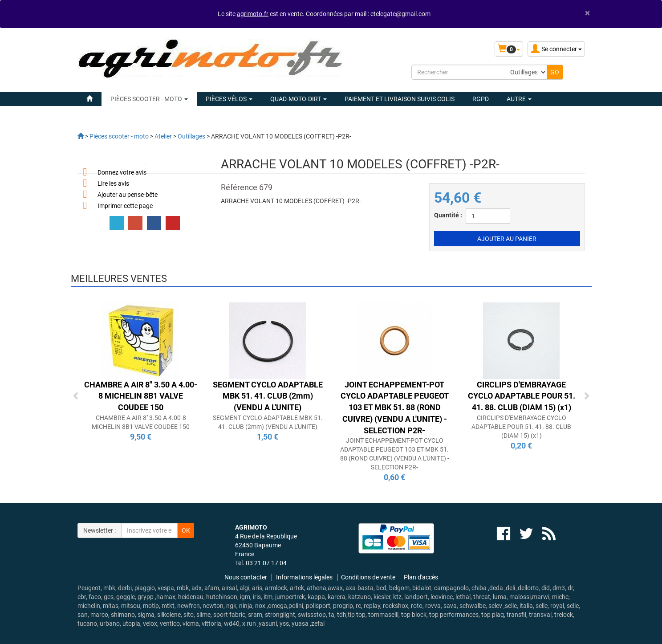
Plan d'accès (421, 577)
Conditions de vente (368, 577)
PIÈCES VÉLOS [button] (229, 99)
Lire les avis (113, 183)
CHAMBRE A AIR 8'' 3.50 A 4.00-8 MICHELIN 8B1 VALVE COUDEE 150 (141, 396)
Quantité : (448, 215)
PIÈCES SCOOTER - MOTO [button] (149, 99)
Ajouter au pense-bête (128, 195)
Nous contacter (246, 577)
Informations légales (304, 577)
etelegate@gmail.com (400, 14)
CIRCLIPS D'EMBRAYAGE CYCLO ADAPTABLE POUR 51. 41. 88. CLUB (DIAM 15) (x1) (522, 396)
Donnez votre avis (122, 172)
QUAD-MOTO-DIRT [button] (299, 99)
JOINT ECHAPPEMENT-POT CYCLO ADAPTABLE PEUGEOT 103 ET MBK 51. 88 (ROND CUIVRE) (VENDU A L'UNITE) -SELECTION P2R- (395, 408)
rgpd (481, 99)
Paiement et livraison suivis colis (400, 99)
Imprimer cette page (125, 206)
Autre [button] (519, 99)
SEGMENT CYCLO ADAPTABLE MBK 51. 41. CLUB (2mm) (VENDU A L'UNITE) (268, 396)
